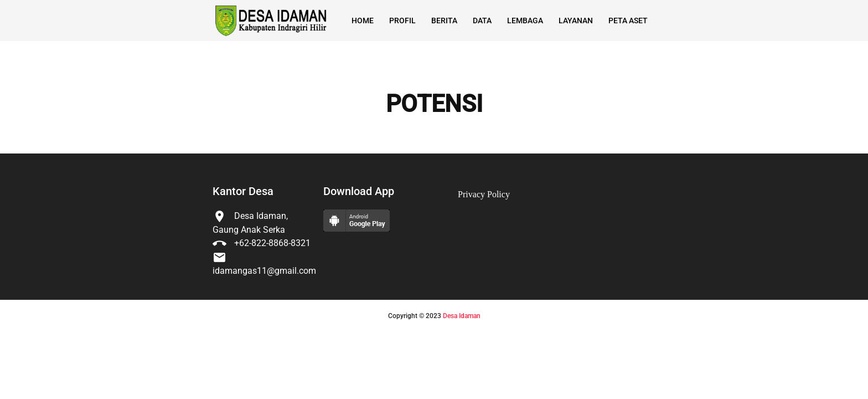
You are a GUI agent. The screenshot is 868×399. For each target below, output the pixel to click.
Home (363, 21)
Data (482, 21)
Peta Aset (628, 21)
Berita (444, 21)
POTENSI (434, 104)
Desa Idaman (462, 316)
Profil (402, 21)
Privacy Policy (484, 194)
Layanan (576, 21)
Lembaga (525, 21)
